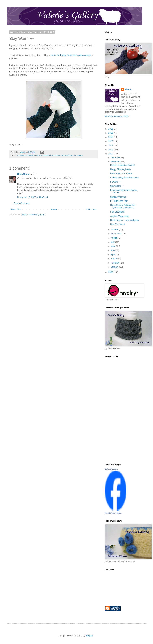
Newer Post (16, 210)
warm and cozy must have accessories (71, 55)
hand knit (47, 155)
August (114, 238)
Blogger (89, 636)
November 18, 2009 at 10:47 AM (32, 197)
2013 (111, 137)
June (113, 246)
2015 (111, 133)
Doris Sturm (23, 174)
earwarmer (22, 155)
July (113, 242)
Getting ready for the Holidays (124, 178)
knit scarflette (67, 155)
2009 (111, 154)
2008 (111, 272)
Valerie (128, 90)
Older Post (92, 210)
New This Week (118, 224)
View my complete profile (117, 116)
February (115, 263)
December (116, 157)
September (116, 234)
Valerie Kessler (111, 469)
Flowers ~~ (116, 182)
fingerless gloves (35, 155)
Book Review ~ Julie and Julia (125, 220)
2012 (111, 141)
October (115, 230)
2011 (111, 146)
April (113, 254)
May (113, 250)
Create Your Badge (113, 513)
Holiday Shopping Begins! (122, 165)
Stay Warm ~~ (117, 186)
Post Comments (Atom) (33, 215)
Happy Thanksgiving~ (121, 169)
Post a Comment (22, 203)
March (114, 259)
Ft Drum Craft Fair (119, 201)
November (116, 162)
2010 (111, 150)
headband (56, 155)
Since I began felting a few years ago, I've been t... (123, 206)
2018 (111, 129)
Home (54, 210)
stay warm (78, 155)
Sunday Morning (118, 197)
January (115, 267)
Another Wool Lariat (120, 216)
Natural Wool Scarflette (121, 173)
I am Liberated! (117, 212)
